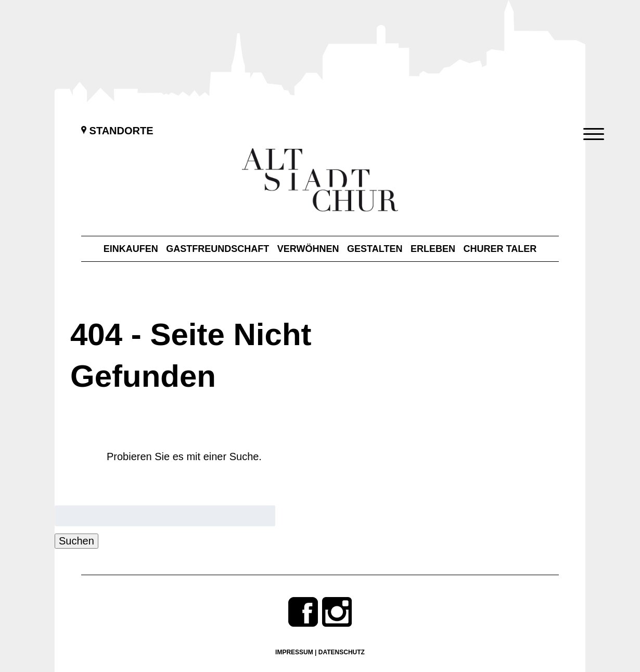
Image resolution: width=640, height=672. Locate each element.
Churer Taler (500, 249)
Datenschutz (342, 652)
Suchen (76, 541)
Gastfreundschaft (217, 249)
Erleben (433, 249)
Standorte (117, 131)
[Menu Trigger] (594, 134)
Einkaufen (131, 249)
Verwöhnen (308, 249)
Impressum (294, 652)
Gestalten (375, 249)
